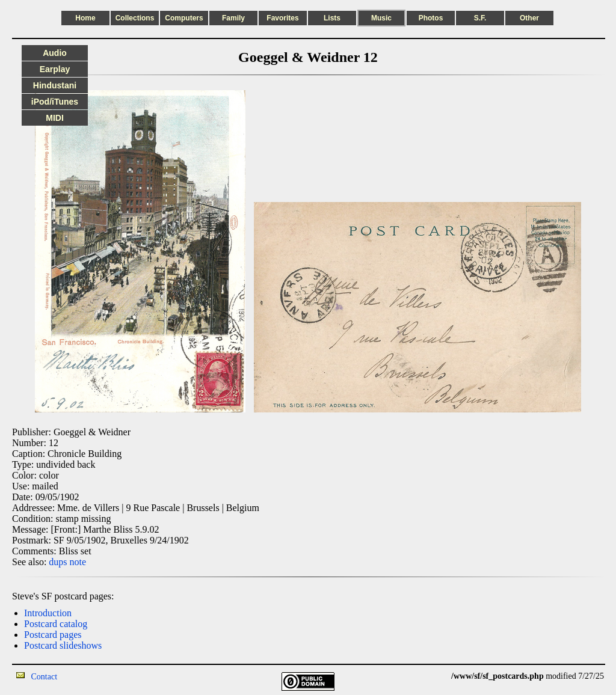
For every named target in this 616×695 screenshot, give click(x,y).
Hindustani (55, 85)
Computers (184, 18)
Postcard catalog (56, 624)
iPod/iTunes (55, 102)
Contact (45, 677)
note (78, 562)
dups (58, 562)
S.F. (480, 18)
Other (529, 18)
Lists (332, 18)
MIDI (55, 118)
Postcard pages (53, 635)
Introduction (48, 613)
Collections (135, 18)
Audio (55, 53)
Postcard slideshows (63, 645)
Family (233, 18)
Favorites (282, 18)
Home (85, 18)
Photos (431, 18)
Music (381, 18)
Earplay (55, 69)
